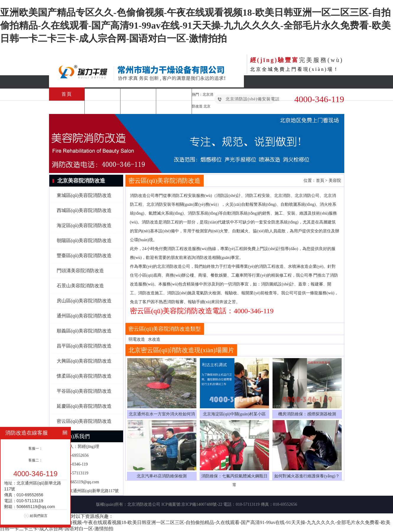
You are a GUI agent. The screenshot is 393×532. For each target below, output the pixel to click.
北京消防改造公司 (144, 504)
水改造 (154, 339)
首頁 (67, 94)
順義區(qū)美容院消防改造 (84, 331)
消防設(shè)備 (102, 107)
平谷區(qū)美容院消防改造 (84, 391)
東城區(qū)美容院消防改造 (84, 195)
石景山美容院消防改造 (80, 286)
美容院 (335, 181)
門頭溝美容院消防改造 (80, 271)
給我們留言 (39, 516)
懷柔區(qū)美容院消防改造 (84, 376)
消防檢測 (67, 107)
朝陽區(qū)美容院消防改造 (84, 240)
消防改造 (138, 94)
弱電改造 (137, 339)
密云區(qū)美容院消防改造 (84, 421)
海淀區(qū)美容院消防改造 (84, 225)
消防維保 (174, 94)
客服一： (35, 448)
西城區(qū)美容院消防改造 (84, 210)
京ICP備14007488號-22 (202, 504)
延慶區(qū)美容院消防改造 (84, 406)
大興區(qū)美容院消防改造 (84, 361)
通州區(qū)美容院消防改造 (84, 316)
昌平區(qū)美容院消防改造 (84, 346)
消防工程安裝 (102, 94)
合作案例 (138, 107)
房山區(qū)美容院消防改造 (84, 301)
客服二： (35, 460)
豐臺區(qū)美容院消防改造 (84, 256)
